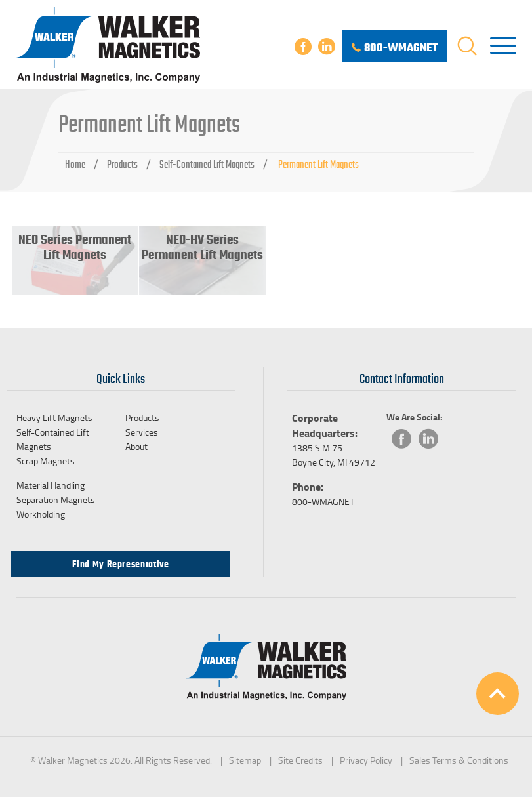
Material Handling (51, 485)
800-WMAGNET (323, 501)
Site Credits (300, 760)
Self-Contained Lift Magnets (207, 165)
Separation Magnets (56, 500)
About (136, 446)
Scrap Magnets (46, 461)
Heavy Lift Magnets (54, 418)
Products (122, 165)
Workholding (41, 514)
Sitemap (245, 760)
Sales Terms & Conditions (459, 760)
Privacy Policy (366, 760)
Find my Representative (120, 564)
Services (142, 432)
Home (75, 165)
